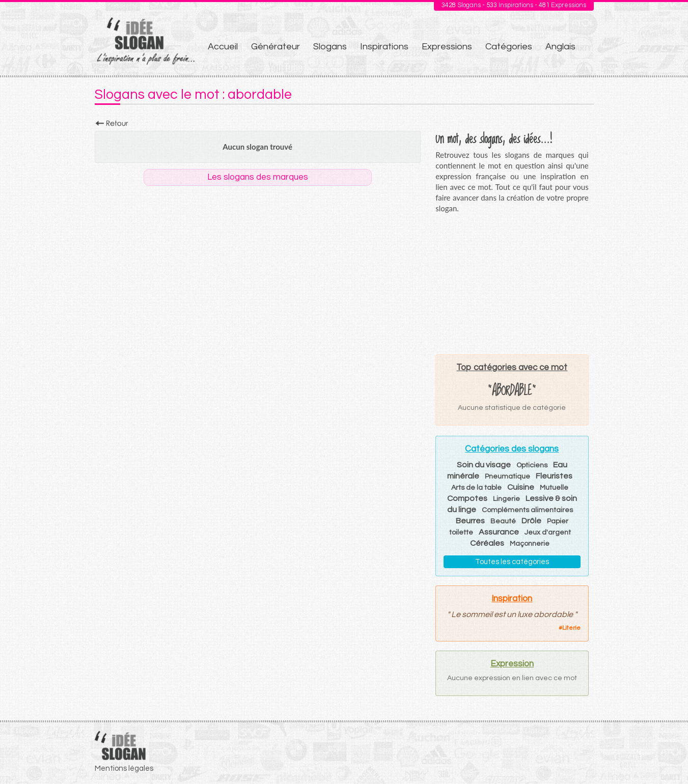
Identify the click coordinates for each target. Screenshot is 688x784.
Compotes (467, 498)
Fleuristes (554, 476)
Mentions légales (124, 768)
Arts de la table (476, 488)
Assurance (499, 532)
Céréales (487, 543)
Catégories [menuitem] (509, 47)
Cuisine (521, 487)
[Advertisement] (512, 284)
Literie (571, 628)
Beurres (470, 521)
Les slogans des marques (258, 177)
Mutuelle (554, 488)
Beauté (503, 521)
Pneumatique (507, 477)
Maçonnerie (530, 544)
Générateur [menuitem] (276, 47)
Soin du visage (484, 465)
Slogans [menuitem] (330, 47)
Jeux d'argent (548, 533)
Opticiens (532, 465)
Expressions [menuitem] (447, 47)
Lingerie (506, 499)
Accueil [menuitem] (223, 47)
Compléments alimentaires (527, 510)
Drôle (531, 521)
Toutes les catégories (512, 562)
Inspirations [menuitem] (384, 47)
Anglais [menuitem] (560, 47)
